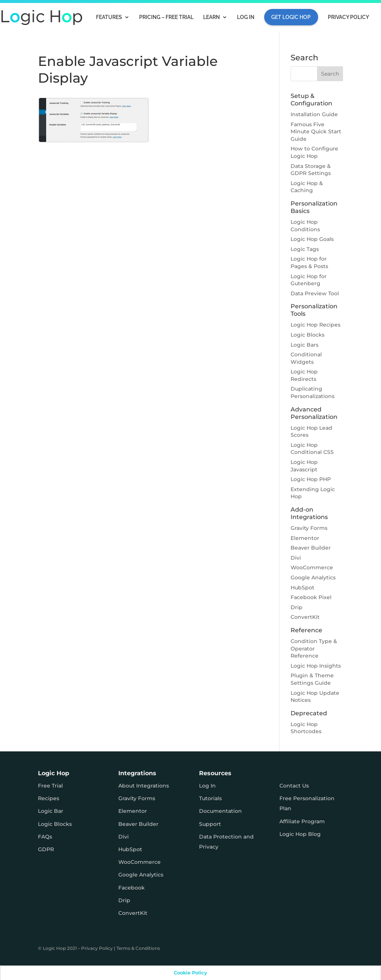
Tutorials (210, 798)
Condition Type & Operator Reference (314, 648)
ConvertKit (305, 617)
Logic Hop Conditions (305, 226)
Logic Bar (51, 811)
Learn (212, 17)
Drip (297, 607)
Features (109, 17)
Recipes (49, 798)
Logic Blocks (308, 335)
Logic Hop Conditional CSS (312, 449)
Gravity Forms (309, 528)
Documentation (220, 811)
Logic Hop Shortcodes (306, 728)
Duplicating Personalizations (313, 392)
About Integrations (144, 786)
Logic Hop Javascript (304, 466)
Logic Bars (305, 345)
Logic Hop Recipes (316, 325)
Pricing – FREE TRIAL (166, 17)
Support (210, 824)
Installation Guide (314, 114)
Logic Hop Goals (312, 239)
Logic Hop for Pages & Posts (309, 262)
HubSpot (302, 588)
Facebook (132, 888)
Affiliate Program (302, 821)
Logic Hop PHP (311, 479)
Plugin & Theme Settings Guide (312, 679)
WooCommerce (312, 567)
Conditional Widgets (306, 358)
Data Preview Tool (315, 293)
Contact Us (294, 786)
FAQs (45, 837)
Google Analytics (313, 577)
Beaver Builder (311, 548)
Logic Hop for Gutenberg (309, 280)
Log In (246, 17)
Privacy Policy (348, 17)
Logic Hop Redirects (304, 375)
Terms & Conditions (138, 948)
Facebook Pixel (311, 597)
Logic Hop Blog (300, 834)
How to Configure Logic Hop (314, 152)
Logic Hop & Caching (307, 187)
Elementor (305, 538)
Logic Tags (305, 249)
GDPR (46, 849)
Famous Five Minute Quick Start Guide (316, 132)
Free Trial (50, 786)
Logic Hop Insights (316, 666)
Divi (296, 558)
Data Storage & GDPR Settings (311, 170)
